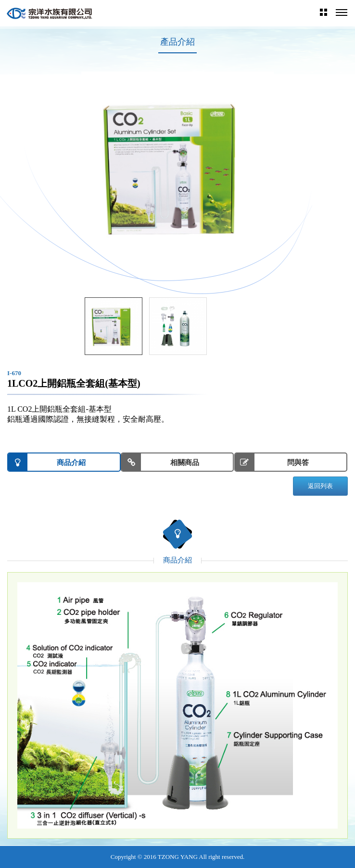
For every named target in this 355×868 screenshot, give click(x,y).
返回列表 (320, 486)
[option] (177, 168)
